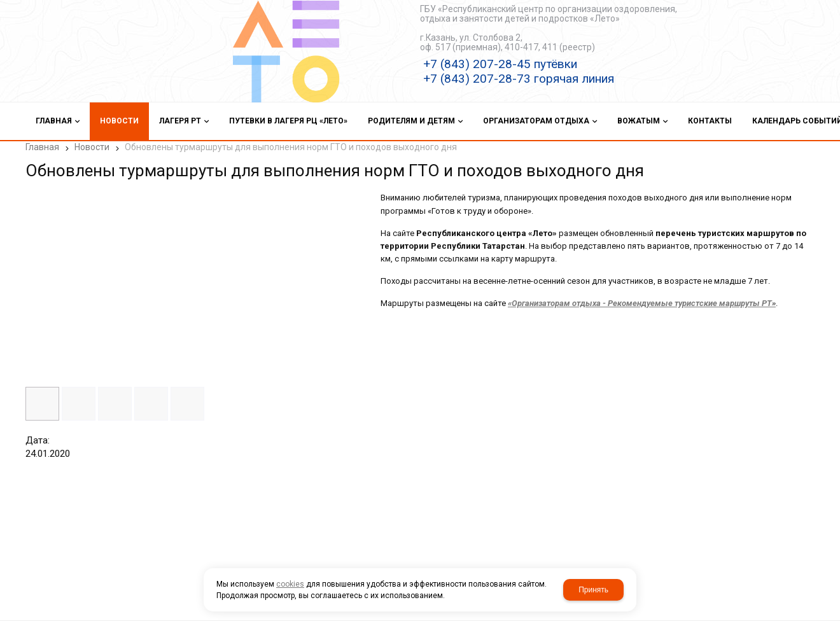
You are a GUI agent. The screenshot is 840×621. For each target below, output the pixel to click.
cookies (290, 584)
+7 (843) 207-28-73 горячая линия (519, 79)
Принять (593, 590)
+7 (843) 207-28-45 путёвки (500, 64)
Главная (42, 147)
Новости (92, 147)
